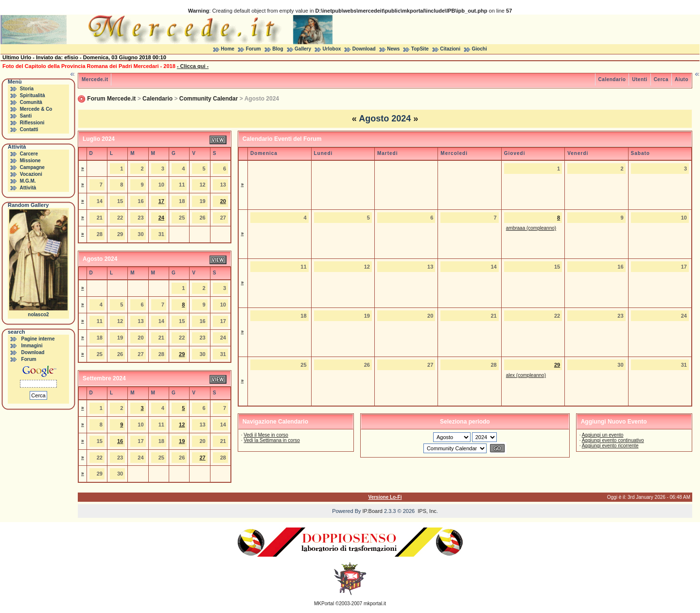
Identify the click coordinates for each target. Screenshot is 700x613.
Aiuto (682, 79)
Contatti (29, 129)
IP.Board (373, 511)
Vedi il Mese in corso (266, 435)
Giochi (480, 49)
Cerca (661, 79)
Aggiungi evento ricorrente (610, 446)
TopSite (420, 49)
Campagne (32, 167)
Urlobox (332, 49)
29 (182, 354)
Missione (30, 161)
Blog (278, 49)
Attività (28, 188)
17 (161, 201)
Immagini (32, 346)
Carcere (29, 154)
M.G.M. (28, 181)
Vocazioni (31, 174)
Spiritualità (33, 95)
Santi (26, 116)
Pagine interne (38, 339)
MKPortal (324, 604)
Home (227, 49)
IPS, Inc (427, 511)
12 (182, 425)
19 (182, 441)
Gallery (303, 49)
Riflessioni (32, 123)
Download (364, 49)
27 (202, 458)
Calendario (612, 79)
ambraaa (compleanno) (531, 228)
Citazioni (450, 49)
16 (120, 441)
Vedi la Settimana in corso (272, 440)
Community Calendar (209, 99)
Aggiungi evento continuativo (613, 440)
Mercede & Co (36, 109)
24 (161, 218)
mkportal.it (375, 604)
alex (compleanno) (526, 375)
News (393, 49)
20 (223, 201)
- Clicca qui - (193, 66)
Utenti (639, 79)
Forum (254, 49)
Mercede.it (95, 79)
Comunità (31, 102)
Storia (27, 89)
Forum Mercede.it (111, 99)
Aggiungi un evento (603, 435)
